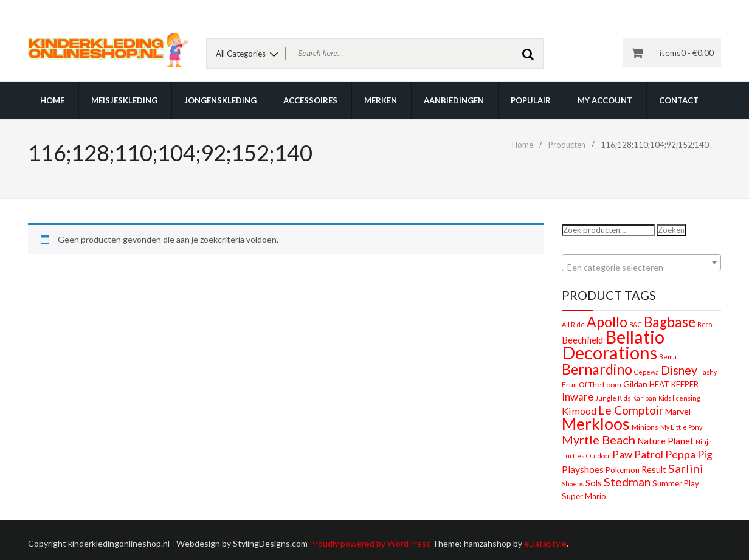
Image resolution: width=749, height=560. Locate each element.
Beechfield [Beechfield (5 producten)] (582, 340)
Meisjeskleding (124, 100)
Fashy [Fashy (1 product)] (708, 372)
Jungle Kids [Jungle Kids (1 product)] (613, 398)
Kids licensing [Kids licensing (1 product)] (679, 398)
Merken (381, 100)
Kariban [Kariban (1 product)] (644, 398)
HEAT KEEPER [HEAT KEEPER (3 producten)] (674, 384)
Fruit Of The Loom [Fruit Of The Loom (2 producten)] (592, 385)
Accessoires (310, 100)
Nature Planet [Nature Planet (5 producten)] (665, 441)
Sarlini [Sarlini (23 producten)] (686, 468)
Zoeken (671, 230)
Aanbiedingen (454, 100)
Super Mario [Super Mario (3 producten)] (584, 496)
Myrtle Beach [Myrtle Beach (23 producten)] (599, 440)
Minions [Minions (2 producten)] (645, 427)
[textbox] (642, 268)
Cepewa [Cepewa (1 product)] (647, 372)
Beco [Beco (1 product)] (705, 324)
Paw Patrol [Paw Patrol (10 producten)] (638, 455)
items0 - (687, 53)
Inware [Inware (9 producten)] (578, 397)
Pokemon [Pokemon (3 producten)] (623, 470)
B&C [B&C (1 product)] (636, 324)
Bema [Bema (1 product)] (668, 357)
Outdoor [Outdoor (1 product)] (598, 456)
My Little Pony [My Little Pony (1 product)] (681, 427)
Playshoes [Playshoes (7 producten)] (583, 469)
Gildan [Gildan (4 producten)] (635, 384)
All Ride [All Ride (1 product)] (573, 324)
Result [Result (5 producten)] (654, 469)
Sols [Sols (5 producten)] (594, 483)
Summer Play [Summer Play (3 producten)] (676, 483)
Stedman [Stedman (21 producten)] (627, 482)
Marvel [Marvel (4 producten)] (678, 411)
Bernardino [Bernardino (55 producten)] (597, 369)
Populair (531, 100)
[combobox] (642, 263)
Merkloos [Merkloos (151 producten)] (596, 424)
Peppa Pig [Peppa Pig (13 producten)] (689, 454)
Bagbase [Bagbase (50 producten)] (670, 322)
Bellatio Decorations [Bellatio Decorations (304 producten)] (613, 344)
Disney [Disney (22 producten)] (679, 370)
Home (52, 100)
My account (605, 100)
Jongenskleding (220, 100)
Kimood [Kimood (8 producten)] (579, 411)
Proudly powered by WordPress (370, 543)
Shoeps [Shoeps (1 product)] (573, 484)
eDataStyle (545, 543)
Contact (679, 100)
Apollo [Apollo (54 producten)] (607, 322)
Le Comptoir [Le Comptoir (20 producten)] (631, 410)
